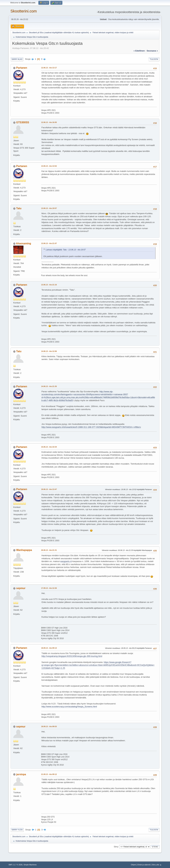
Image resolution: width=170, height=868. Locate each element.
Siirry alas (17, 59)
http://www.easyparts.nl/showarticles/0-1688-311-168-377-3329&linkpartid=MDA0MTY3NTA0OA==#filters (91, 427)
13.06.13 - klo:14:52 (49, 166)
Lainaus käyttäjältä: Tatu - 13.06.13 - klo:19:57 (66, 250)
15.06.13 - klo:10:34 (49, 447)
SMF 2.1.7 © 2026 (15, 865)
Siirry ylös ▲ (157, 865)
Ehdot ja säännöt (144, 865)
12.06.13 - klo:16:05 (49, 122)
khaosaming (24, 243)
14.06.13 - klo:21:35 (49, 386)
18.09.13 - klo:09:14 (49, 648)
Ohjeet (133, 865)
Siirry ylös (17, 830)
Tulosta (154, 59)
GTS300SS (23, 122)
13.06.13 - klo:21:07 (49, 243)
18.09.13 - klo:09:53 (49, 726)
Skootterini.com (23, 11)
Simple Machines (30, 865)
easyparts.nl (66, 561)
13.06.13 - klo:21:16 (49, 285)
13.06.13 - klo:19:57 (49, 208)
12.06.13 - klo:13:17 (49, 68)
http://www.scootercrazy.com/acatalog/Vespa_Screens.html (69, 707)
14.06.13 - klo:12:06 (49, 351)
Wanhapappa (24, 550)
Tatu (19, 208)
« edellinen (139, 51)
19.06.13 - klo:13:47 (49, 489)
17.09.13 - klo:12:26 (49, 588)
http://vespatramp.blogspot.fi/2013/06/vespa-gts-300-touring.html (72, 656)
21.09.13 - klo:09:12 (49, 774)
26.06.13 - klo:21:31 (49, 550)
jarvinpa (21, 774)
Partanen (22, 68)
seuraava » (152, 51)
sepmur (21, 588)
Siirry (116, 847)
